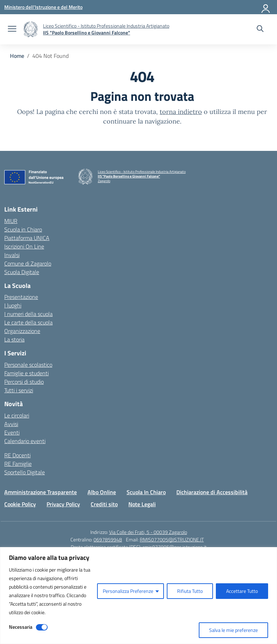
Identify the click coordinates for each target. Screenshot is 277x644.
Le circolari (17, 415)
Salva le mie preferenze (233, 630)
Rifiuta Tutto (190, 591)
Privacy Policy (63, 504)
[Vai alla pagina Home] (17, 56)
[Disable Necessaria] (42, 627)
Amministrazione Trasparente (41, 492)
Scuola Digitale (22, 272)
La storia (14, 339)
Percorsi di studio (24, 382)
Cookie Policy (20, 504)
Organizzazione (22, 331)
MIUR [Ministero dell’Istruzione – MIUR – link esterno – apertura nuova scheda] (11, 221)
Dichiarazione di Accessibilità (212, 492)
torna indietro (181, 112)
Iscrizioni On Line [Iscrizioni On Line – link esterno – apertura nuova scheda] (24, 246)
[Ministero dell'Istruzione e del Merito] (43, 7)
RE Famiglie (18, 464)
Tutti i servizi (19, 390)
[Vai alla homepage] (31, 29)
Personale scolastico (28, 365)
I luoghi (13, 305)
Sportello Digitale (25, 472)
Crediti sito (104, 504)
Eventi (12, 432)
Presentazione (21, 297)
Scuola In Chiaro (146, 492)
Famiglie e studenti (26, 373)
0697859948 (108, 539)
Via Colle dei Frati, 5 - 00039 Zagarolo (148, 532)
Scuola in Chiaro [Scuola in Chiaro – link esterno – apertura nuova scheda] (23, 229)
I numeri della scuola (28, 314)
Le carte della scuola (28, 322)
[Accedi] (266, 7)
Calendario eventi (25, 441)
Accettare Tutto (242, 591)
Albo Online (102, 492)
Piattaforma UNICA (27, 238)
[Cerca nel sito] (260, 29)
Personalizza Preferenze (128, 591)
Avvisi (11, 424)
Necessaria (21, 627)
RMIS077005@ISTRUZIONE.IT (172, 539)
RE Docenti (17, 455)
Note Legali (142, 504)
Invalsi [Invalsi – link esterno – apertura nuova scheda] (12, 255)
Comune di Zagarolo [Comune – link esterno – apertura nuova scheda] (28, 263)
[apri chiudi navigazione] (12, 29)
